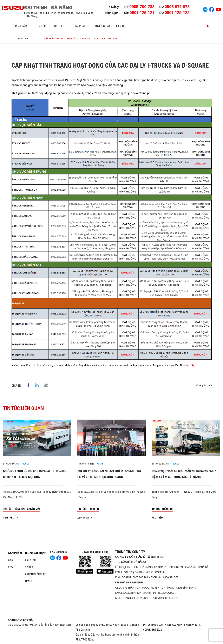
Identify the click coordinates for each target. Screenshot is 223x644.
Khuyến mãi (33, 509)
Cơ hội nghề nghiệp (35, 574)
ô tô (11, 560)
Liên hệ (121, 26)
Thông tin (19, 509)
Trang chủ (22, 39)
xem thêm (10, 518)
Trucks (25, 464)
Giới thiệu (30, 560)
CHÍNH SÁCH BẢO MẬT (21, 620)
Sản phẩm (15, 553)
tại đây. (191, 365)
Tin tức (41, 26)
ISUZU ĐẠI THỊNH (36, 553)
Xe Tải (11, 567)
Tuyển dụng (102, 26)
